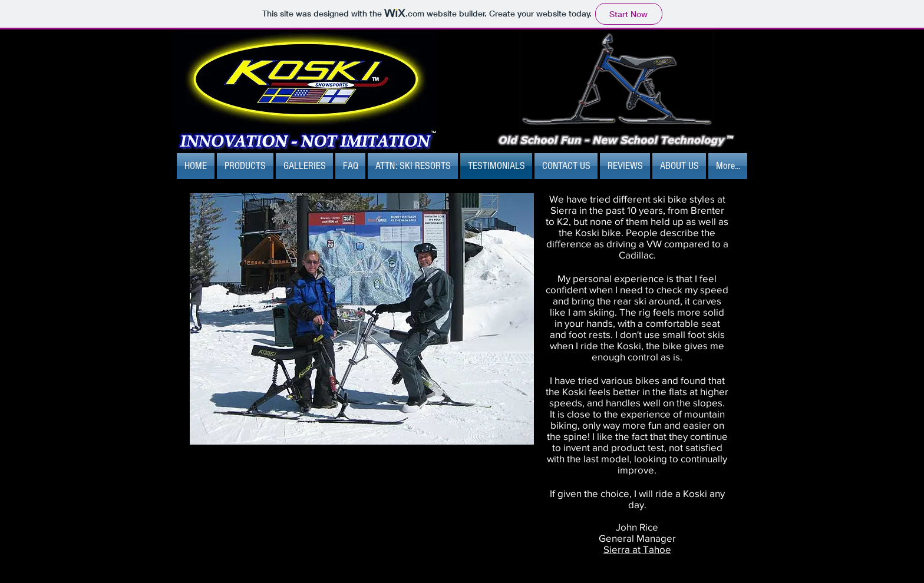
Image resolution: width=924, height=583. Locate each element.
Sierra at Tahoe (637, 549)
